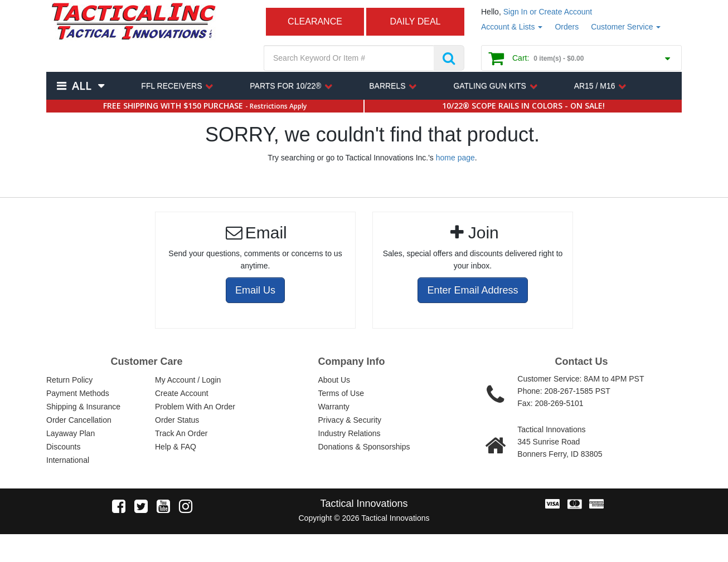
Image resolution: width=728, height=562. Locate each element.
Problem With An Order (195, 407)
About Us (334, 380)
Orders (567, 27)
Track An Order (181, 433)
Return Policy (69, 380)
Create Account (182, 393)
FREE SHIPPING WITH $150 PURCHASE (205, 106)
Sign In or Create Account (548, 12)
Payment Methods (78, 393)
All (81, 85)
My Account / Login (188, 380)
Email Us (255, 290)
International (68, 460)
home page (455, 158)
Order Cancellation (79, 420)
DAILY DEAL (415, 21)
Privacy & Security (350, 420)
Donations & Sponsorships (364, 447)
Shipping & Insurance (83, 407)
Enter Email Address (472, 290)
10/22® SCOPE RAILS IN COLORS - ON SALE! (523, 106)
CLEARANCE (315, 21)
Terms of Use (341, 393)
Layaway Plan (71, 433)
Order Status (177, 420)
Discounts (63, 447)
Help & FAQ (176, 447)
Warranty (334, 407)
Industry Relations (350, 433)
